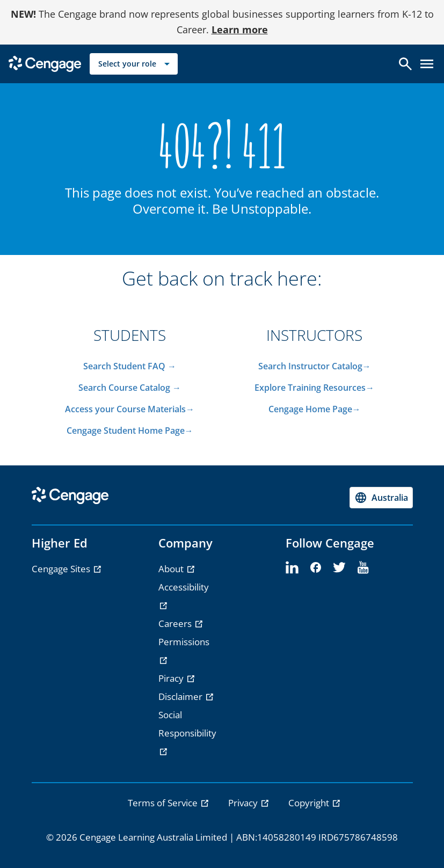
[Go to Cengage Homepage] (45, 63)
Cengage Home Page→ (315, 409)
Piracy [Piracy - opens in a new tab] (172, 678)
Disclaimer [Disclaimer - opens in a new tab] (181, 696)
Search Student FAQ (125, 366)
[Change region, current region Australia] (381, 498)
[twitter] (339, 568)
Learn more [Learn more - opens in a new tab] (240, 30)
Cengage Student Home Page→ (130, 431)
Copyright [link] (310, 803)
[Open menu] (427, 64)
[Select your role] (134, 64)
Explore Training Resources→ (314, 388)
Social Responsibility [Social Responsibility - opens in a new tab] (187, 724)
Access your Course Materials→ (130, 409)
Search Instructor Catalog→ (315, 366)
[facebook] (316, 568)
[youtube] (363, 568)
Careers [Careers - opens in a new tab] (176, 623)
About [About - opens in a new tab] (172, 569)
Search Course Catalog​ (124, 388)
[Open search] (405, 64)
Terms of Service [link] (164, 803)
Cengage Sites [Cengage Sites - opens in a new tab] (62, 569)
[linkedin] (292, 568)
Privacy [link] (244, 803)
